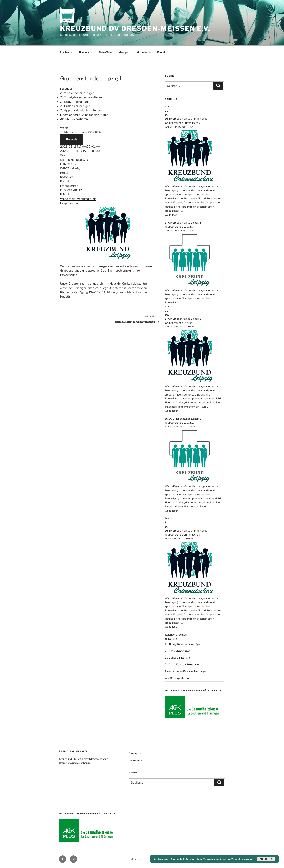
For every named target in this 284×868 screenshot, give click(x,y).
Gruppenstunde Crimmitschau (182, 123)
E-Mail (64, 194)
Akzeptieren (266, 859)
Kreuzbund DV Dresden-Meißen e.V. (135, 28)
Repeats (72, 139)
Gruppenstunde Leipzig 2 (179, 423)
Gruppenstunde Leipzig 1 (179, 323)
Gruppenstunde (71, 203)
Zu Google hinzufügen (75, 102)
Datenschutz (136, 753)
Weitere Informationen (242, 859)
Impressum (135, 760)
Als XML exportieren (74, 119)
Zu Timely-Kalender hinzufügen (81, 97)
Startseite (66, 52)
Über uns (86, 52)
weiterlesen (172, 215)
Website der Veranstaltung (78, 199)
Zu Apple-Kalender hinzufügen (81, 110)
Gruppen (124, 52)
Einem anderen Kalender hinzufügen (84, 115)
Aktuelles (144, 52)
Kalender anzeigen (176, 635)
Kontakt (162, 52)
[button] (77, 93)
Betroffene (106, 52)
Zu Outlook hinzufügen (75, 106)
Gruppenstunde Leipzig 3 (179, 227)
